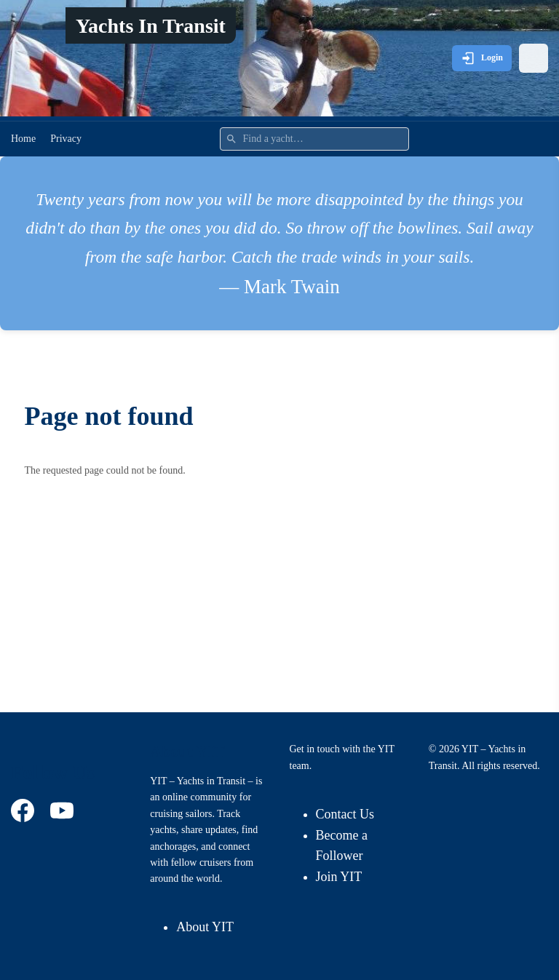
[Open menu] (534, 58)
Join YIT (339, 877)
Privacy (66, 139)
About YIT (205, 927)
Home (23, 139)
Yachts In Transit (151, 26)
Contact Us (345, 814)
